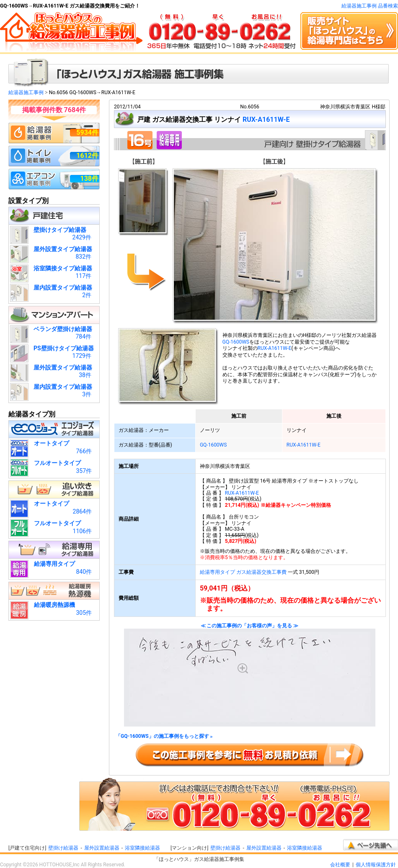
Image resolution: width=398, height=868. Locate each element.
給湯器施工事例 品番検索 (370, 6)
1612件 (87, 155)
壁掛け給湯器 (63, 848)
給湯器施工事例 (26, 92)
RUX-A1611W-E (266, 119)
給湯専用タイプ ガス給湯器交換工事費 (243, 572)
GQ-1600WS (236, 342)
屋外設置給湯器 (102, 848)
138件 (89, 178)
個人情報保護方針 (376, 865)
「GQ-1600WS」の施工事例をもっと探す (164, 736)
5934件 (87, 132)
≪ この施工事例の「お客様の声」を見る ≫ (250, 675)
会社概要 (340, 865)
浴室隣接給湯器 (142, 848)
